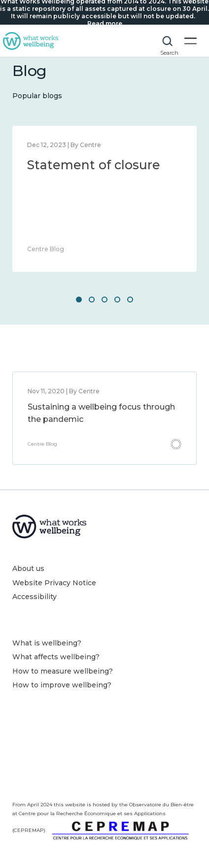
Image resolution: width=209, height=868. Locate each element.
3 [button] (104, 300)
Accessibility (35, 597)
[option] (104, 199)
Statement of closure (94, 165)
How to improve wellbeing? (62, 685)
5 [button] (130, 300)
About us (28, 568)
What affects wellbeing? (56, 657)
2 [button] (92, 300)
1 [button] (79, 300)
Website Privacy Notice (54, 583)
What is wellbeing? (47, 643)
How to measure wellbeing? (63, 671)
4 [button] (117, 300)
